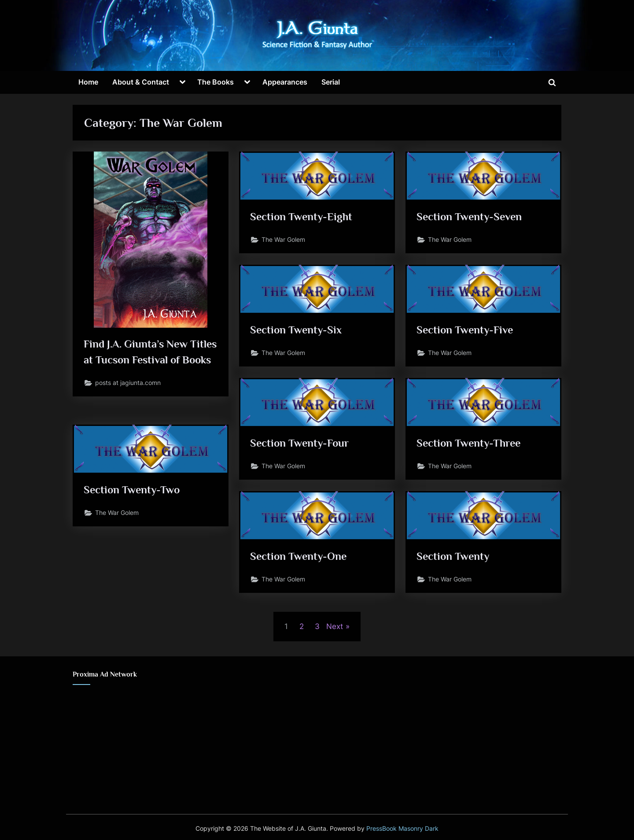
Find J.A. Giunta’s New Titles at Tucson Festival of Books (148, 361)
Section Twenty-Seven (470, 217)
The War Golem (283, 240)
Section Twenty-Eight (302, 217)
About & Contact (141, 82)
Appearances (285, 82)
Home (88, 82)
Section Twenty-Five (466, 330)
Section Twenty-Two (133, 490)
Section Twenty (454, 557)
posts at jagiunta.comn (128, 400)
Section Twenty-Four (300, 443)
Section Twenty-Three (470, 443)
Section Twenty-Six (297, 330)
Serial (331, 82)
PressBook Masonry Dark (402, 829)
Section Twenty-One (299, 557)
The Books (216, 82)
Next (335, 626)
